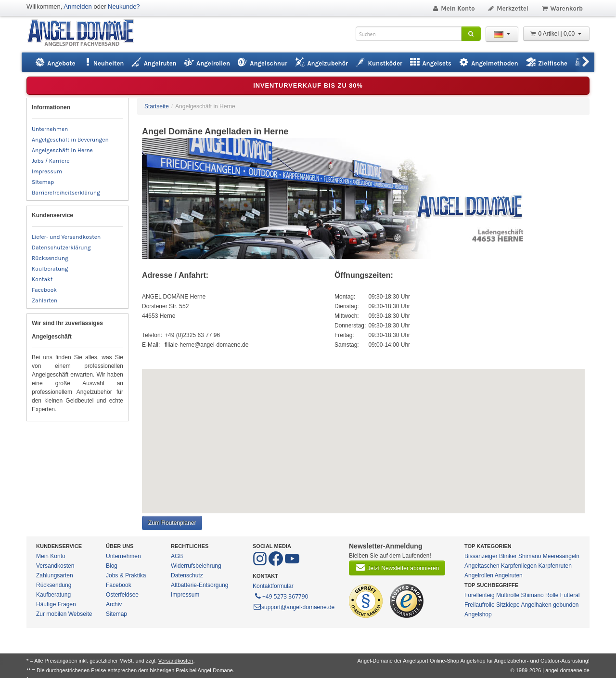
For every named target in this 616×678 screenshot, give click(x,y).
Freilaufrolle (480, 605)
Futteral (570, 595)
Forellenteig (480, 595)
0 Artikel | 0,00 (556, 34)
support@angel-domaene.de (294, 607)
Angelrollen (479, 575)
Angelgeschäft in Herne (62, 150)
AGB (177, 556)
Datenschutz (187, 575)
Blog (112, 566)
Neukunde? (124, 7)
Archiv (114, 604)
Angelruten (509, 575)
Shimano (530, 556)
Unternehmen (50, 129)
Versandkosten (55, 566)
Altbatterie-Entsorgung (199, 585)
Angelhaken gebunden (550, 605)
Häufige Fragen (56, 604)
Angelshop (478, 614)
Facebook (44, 290)
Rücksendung (50, 258)
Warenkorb (562, 8)
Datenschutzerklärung (61, 248)
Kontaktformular (273, 586)
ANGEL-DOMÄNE (85, 33)
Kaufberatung (50, 269)
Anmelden (78, 7)
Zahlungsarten (55, 575)
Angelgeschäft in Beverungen (70, 140)
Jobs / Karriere (51, 161)
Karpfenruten (555, 566)
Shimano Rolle (539, 595)
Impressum (47, 171)
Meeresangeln (561, 556)
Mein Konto (453, 8)
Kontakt (42, 279)
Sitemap (43, 182)
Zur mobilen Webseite (64, 614)
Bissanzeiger (481, 556)
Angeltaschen (482, 566)
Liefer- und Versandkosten (66, 237)
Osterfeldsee (122, 595)
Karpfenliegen (519, 566)
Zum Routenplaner (172, 523)
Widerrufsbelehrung (196, 566)
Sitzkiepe (508, 605)
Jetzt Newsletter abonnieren (397, 567)
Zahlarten (45, 300)
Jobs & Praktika (126, 575)
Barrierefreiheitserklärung (66, 193)
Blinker (508, 556)
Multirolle (508, 595)
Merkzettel (508, 8)
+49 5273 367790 (281, 596)
